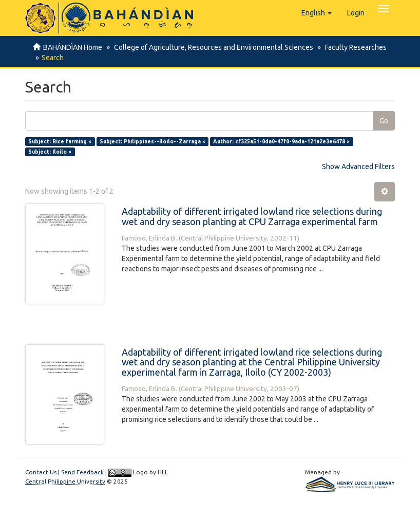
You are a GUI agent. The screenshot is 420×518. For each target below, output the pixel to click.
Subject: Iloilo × (50, 152)
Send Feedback (82, 472)
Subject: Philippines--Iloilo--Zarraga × (152, 141)
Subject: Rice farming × (60, 141)
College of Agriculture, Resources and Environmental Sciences (212, 47)
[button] (317, 13)
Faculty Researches (353, 47)
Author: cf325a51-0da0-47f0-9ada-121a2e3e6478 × (281, 141)
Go (384, 121)
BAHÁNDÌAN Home (73, 47)
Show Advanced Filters (358, 166)
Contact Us (41, 472)
